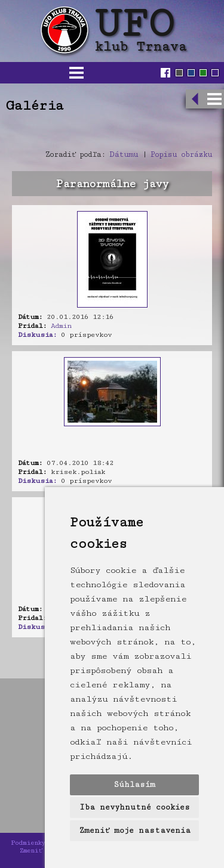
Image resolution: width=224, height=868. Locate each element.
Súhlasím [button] (134, 785)
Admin (61, 326)
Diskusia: (37, 335)
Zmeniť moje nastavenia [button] (135, 830)
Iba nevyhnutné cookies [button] (135, 807)
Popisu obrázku (181, 154)
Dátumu (124, 154)
